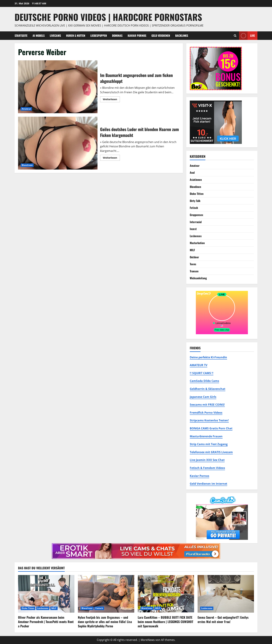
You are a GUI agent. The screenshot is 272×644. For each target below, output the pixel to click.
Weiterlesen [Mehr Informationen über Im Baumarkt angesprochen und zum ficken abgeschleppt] (111, 100)
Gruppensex (196, 215)
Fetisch (194, 208)
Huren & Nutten (76, 36)
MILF (192, 250)
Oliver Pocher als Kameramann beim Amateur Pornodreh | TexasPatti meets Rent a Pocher (46, 622)
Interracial (196, 222)
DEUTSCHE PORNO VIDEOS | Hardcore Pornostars (108, 17)
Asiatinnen (196, 180)
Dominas (117, 36)
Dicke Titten (197, 194)
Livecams (55, 36)
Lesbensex (196, 236)
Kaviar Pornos (137, 36)
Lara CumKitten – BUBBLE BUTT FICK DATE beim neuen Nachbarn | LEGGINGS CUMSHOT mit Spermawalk (165, 622)
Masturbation (197, 243)
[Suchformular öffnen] (235, 36)
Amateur (26, 109)
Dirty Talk (195, 201)
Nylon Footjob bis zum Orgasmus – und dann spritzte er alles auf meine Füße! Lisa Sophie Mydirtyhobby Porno (105, 622)
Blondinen (27, 165)
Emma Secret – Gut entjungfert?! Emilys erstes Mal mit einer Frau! (223, 619)
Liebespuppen (99, 36)
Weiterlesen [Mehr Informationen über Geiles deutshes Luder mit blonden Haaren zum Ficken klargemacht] (111, 158)
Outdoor (194, 257)
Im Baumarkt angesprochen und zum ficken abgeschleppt (58, 87)
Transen (194, 271)
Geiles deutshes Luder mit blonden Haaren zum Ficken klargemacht (58, 143)
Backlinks (182, 36)
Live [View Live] (247, 36)
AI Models (39, 36)
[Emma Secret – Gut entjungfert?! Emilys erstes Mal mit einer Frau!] (226, 594)
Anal (192, 172)
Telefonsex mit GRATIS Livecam (211, 452)
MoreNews (148, 640)
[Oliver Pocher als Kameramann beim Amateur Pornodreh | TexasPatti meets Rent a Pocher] (46, 594)
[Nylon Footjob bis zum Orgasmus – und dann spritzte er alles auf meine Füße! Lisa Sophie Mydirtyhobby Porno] (106, 594)
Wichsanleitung (198, 278)
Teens (193, 264)
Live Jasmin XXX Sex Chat (207, 460)
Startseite (21, 36)
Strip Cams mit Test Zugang (209, 444)
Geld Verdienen (161, 36)
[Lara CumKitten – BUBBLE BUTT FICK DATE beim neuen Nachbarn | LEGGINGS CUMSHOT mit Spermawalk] (166, 594)
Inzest (193, 229)
